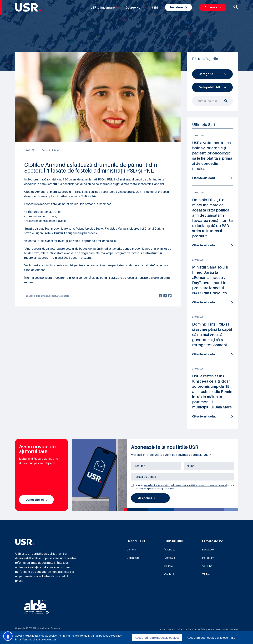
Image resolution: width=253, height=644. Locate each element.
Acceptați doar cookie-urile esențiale (211, 638)
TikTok (206, 575)
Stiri (155, 8)
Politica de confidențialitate (200, 630)
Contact (169, 575)
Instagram (208, 558)
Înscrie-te (170, 550)
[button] (8, 636)
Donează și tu (37, 500)
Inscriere (178, 7)
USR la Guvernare (104, 8)
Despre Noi (135, 8)
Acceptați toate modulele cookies (157, 638)
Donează (170, 558)
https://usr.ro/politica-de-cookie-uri (35, 639)
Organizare (133, 558)
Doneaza (213, 7)
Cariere (168, 566)
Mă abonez (147, 498)
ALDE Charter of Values (172, 630)
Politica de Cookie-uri (227, 630)
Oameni (131, 550)
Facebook (208, 550)
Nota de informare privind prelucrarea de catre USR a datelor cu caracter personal (185, 485)
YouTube (207, 566)
